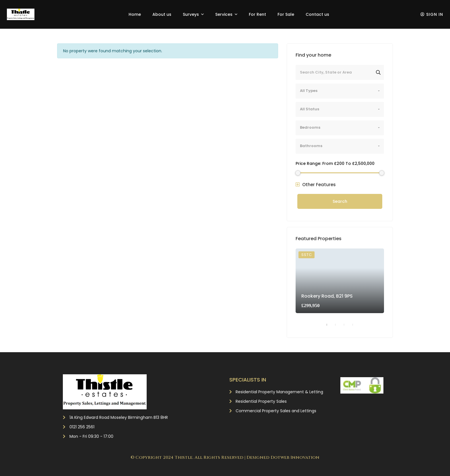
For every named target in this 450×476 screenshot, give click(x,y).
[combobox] (340, 91)
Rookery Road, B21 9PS (327, 296)
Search (340, 201)
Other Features (316, 185)
